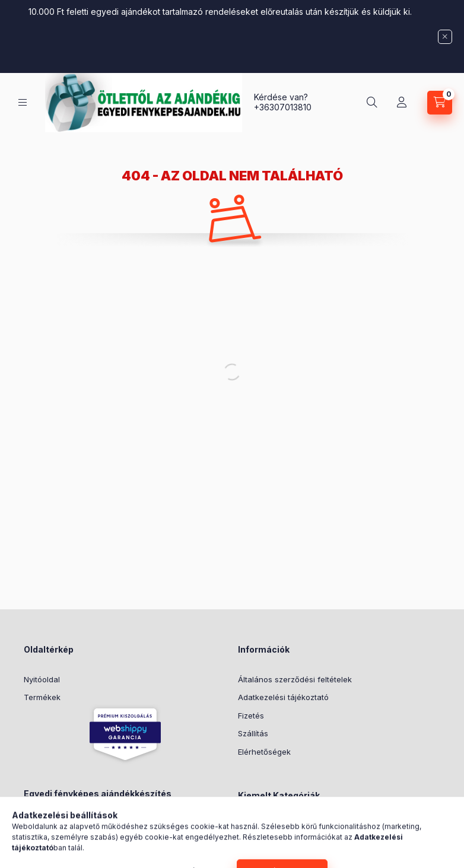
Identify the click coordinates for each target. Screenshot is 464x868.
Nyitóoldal (42, 679)
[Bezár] (445, 37)
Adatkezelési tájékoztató (283, 697)
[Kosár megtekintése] (440, 103)
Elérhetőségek (264, 752)
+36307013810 (283, 107)
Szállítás (253, 733)
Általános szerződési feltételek (295, 679)
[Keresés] (372, 103)
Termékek (42, 697)
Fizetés (251, 716)
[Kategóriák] (23, 102)
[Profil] (402, 103)
